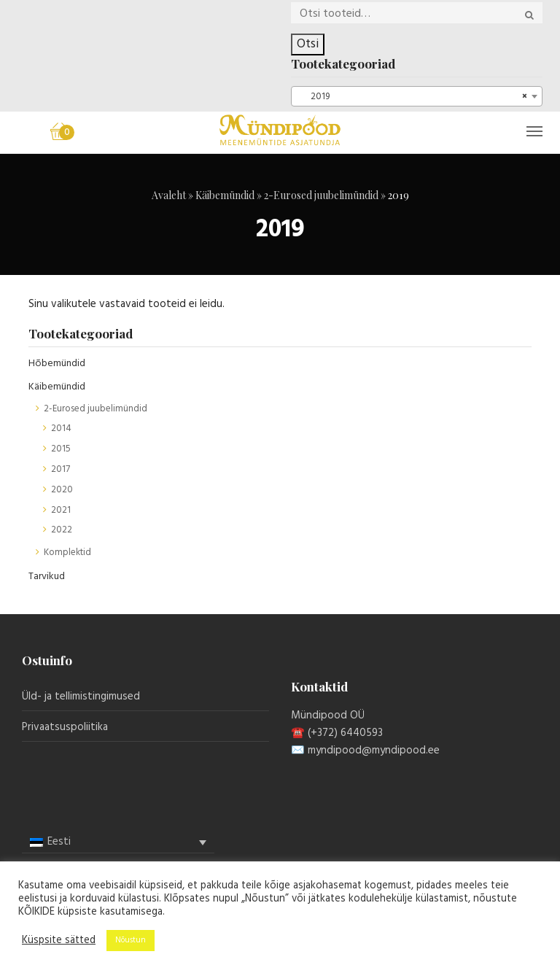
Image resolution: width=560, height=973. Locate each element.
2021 (61, 510)
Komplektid (67, 553)
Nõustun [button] (131, 940)
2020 (62, 490)
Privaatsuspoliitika (65, 727)
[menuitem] (118, 842)
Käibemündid (225, 195)
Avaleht (169, 195)
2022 (62, 530)
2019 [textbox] (412, 97)
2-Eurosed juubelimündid (321, 195)
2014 (61, 429)
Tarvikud (47, 577)
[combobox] (417, 96)
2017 (61, 469)
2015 (61, 449)
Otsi (308, 44)
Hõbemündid (57, 364)
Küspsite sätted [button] (59, 941)
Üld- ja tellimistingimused (81, 697)
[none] (118, 842)
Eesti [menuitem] (59, 842)
